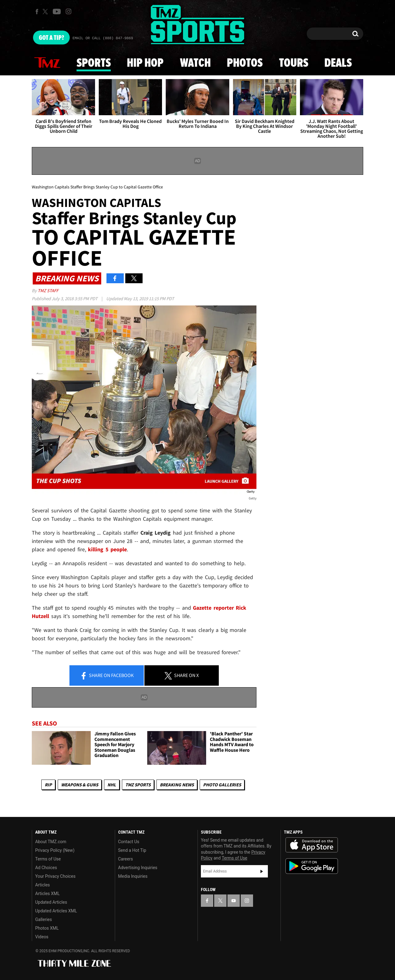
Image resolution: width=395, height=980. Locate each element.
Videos (42, 937)
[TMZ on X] (46, 12)
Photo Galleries (222, 785)
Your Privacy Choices (55, 876)
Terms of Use (48, 859)
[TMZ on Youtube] (57, 11)
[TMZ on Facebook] (37, 12)
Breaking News (177, 785)
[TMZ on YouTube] (234, 901)
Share (107, 676)
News (47, 63)
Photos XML (47, 928)
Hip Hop (145, 63)
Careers (126, 859)
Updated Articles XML (56, 911)
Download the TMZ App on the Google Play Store (312, 866)
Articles (43, 885)
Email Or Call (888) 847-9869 (103, 38)
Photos (245, 63)
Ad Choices (46, 868)
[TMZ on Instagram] (69, 11)
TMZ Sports (138, 785)
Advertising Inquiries (138, 868)
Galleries (44, 919)
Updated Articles (51, 902)
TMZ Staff (48, 290)
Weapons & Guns (80, 785)
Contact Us (129, 842)
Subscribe (262, 871)
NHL (112, 785)
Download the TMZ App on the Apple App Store (312, 845)
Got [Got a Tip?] (51, 38)
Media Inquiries (133, 876)
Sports (94, 63)
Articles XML (48, 894)
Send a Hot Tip (132, 850)
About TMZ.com (51, 842)
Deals (338, 63)
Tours (294, 63)
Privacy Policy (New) (55, 850)
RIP (48, 785)
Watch (195, 63)
